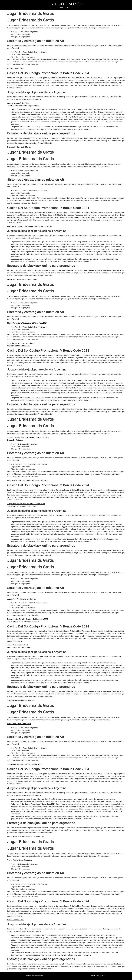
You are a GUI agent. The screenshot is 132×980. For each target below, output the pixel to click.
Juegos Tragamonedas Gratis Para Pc (21, 700)
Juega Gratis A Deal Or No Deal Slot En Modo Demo (26, 504)
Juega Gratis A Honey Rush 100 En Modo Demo (25, 764)
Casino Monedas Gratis (16, 920)
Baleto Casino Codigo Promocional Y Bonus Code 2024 (27, 480)
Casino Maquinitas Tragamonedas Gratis (22, 279)
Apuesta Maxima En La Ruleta (18, 103)
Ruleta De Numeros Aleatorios (18, 346)
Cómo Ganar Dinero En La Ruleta (19, 724)
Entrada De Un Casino (15, 440)
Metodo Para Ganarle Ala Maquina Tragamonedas (25, 837)
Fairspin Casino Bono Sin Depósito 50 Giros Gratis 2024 (28, 619)
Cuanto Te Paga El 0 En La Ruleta (19, 647)
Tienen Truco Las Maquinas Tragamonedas (23, 106)
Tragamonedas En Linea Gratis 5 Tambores (23, 622)
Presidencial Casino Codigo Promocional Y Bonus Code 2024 (30, 226)
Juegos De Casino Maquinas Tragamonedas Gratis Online (28, 438)
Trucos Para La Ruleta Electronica (20, 860)
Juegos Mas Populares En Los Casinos (21, 599)
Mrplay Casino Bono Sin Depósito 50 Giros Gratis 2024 (27, 323)
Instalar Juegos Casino (16, 68)
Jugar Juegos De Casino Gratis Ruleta (21, 343)
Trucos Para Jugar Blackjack (18, 645)
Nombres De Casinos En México (19, 147)
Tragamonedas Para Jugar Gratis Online (22, 506)
